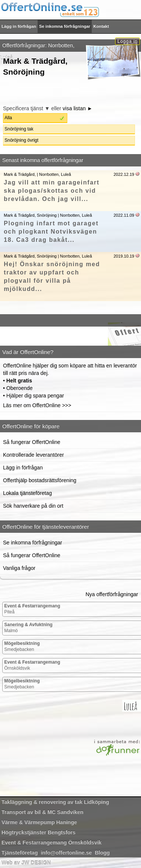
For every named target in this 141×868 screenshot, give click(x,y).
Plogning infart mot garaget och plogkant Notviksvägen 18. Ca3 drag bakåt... (51, 232)
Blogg (102, 853)
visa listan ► (78, 108)
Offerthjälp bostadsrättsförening (40, 480)
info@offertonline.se (66, 853)
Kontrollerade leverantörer (33, 455)
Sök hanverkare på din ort (33, 506)
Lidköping (55, 802)
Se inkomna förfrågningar (65, 26)
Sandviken (42, 812)
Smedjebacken (22, 646)
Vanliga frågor (19, 568)
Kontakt (101, 26)
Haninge (39, 822)
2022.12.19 (124, 174)
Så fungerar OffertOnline (32, 442)
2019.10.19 (124, 256)
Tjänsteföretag (20, 853)
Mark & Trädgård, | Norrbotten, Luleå (37, 174)
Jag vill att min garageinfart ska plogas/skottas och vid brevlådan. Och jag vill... (52, 191)
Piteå (32, 609)
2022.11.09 (124, 215)
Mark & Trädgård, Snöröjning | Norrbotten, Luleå (48, 215)
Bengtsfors (39, 832)
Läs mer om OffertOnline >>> (37, 405)
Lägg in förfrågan (19, 26)
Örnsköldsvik (32, 665)
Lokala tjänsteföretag (27, 493)
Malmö (28, 628)
